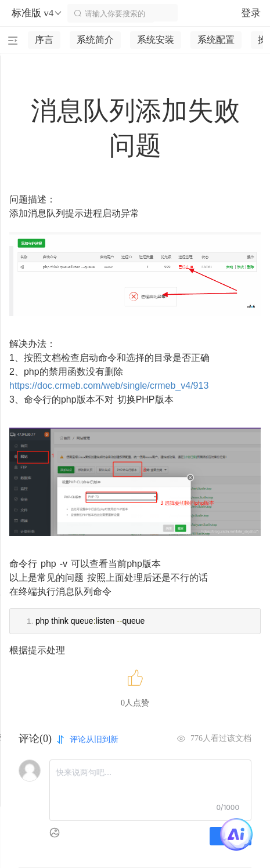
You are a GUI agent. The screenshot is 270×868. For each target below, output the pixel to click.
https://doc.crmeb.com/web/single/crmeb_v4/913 (109, 386)
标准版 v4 (37, 13)
